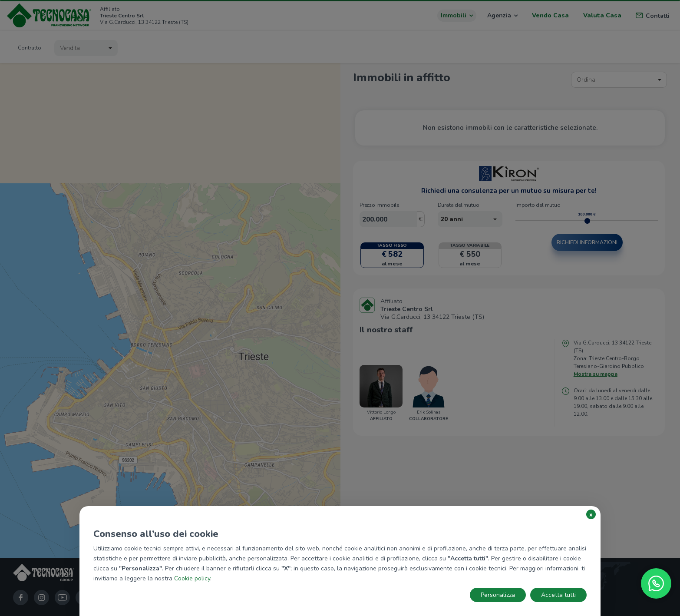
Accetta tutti (558, 595)
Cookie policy (192, 578)
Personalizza (498, 595)
